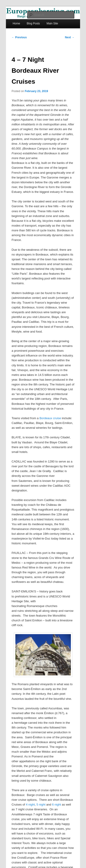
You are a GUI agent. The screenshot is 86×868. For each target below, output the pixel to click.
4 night (30, 805)
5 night (41, 805)
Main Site (52, 23)
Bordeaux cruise (50, 418)
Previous (19, 37)
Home (16, 23)
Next (70, 37)
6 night (57, 805)
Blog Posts (33, 23)
